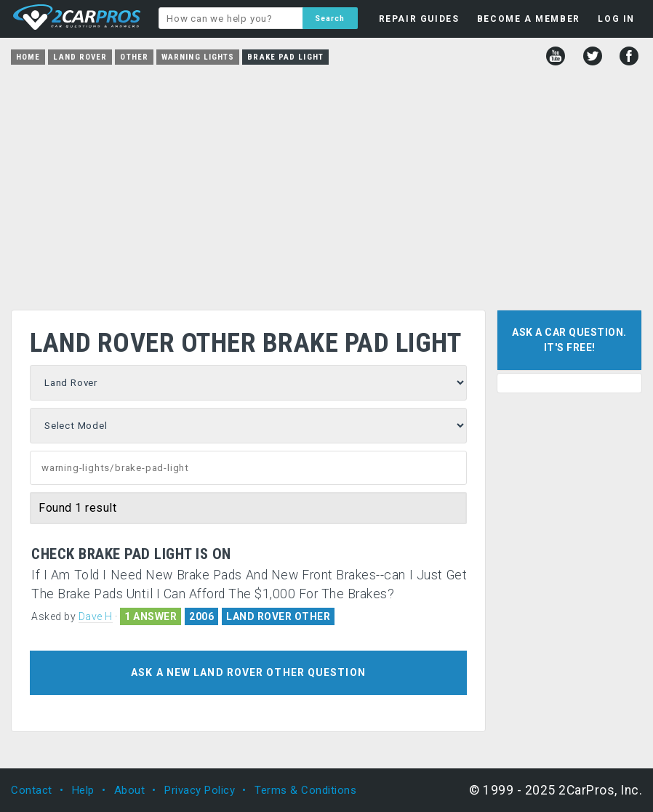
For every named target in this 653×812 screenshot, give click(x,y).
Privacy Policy (200, 790)
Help (83, 790)
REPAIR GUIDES (419, 19)
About (130, 790)
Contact (32, 790)
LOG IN (616, 19)
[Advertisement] (326, 182)
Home (28, 57)
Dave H (96, 616)
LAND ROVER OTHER (278, 616)
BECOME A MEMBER (529, 19)
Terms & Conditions (305, 790)
